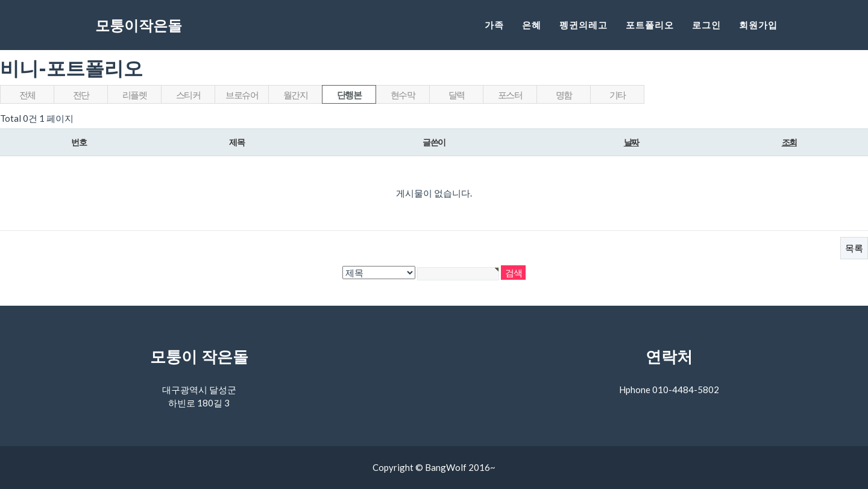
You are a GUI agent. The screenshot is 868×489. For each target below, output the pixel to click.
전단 (81, 95)
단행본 (349, 95)
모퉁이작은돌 (145, 36)
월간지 (296, 95)
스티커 (188, 95)
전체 (27, 95)
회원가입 (758, 33)
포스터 (510, 95)
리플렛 (135, 95)
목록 (854, 248)
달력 (457, 95)
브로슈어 (242, 95)
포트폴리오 (650, 33)
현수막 (403, 95)
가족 (494, 33)
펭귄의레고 (583, 33)
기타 (618, 95)
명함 (564, 95)
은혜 (532, 33)
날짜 (631, 142)
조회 (789, 142)
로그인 (706, 33)
